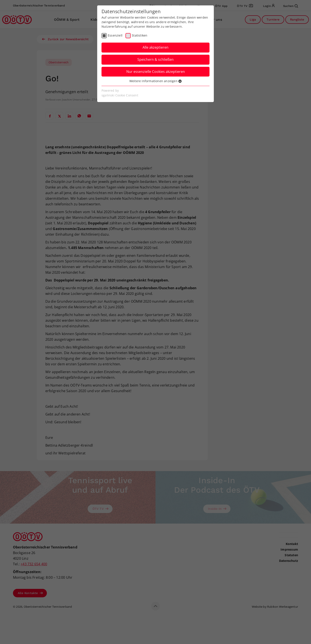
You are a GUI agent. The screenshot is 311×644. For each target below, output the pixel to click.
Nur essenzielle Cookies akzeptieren (156, 72)
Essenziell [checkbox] (115, 35)
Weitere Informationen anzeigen (155, 81)
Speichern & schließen (155, 59)
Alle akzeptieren (155, 47)
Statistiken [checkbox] (140, 35)
